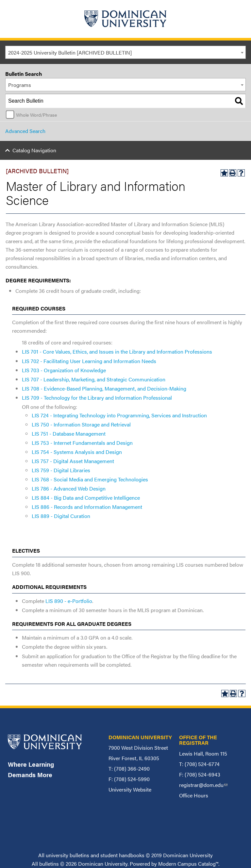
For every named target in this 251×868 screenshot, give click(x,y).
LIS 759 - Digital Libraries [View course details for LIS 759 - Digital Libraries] (61, 470)
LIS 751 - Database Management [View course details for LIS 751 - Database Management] (69, 434)
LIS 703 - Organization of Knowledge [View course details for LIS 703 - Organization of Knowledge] (64, 370)
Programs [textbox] (20, 85)
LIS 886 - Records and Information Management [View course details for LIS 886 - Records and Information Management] (87, 507)
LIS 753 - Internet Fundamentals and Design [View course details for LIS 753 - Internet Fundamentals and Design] (82, 443)
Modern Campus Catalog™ (188, 864)
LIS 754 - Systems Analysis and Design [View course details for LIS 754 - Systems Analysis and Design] (77, 452)
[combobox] (125, 52)
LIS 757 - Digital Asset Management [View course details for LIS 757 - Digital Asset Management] (73, 461)
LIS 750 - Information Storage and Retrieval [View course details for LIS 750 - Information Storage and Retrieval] (81, 424)
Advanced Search (25, 131)
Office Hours (194, 795)
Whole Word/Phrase (36, 115)
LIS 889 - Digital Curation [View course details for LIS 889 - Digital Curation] (61, 516)
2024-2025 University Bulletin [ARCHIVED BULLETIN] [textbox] (70, 52)
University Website (130, 789)
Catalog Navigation (34, 150)
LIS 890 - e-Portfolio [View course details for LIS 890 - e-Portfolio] (69, 601)
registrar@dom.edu (203, 785)
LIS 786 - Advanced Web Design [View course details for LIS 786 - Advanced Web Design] (69, 488)
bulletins (49, 864)
